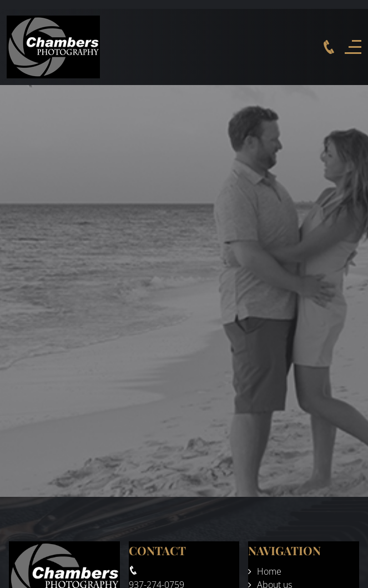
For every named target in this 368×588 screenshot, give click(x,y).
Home (269, 571)
